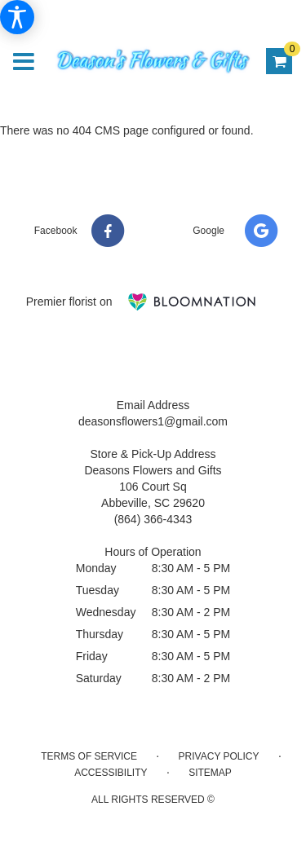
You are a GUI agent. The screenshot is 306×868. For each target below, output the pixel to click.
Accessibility (111, 773)
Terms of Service (89, 756)
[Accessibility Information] (17, 17)
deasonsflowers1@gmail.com (153, 421)
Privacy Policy (219, 756)
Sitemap (210, 773)
